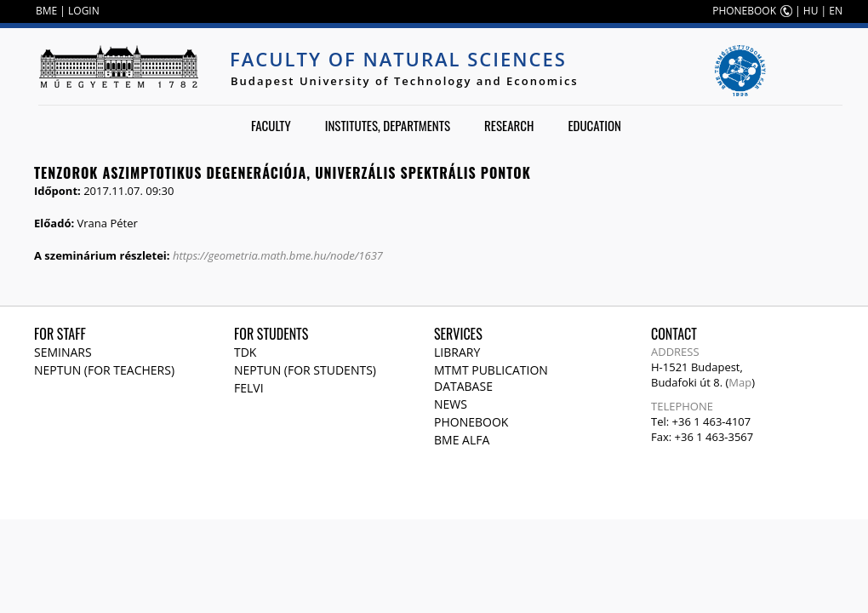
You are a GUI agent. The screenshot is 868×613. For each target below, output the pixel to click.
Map (740, 382)
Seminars (63, 352)
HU (811, 11)
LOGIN (84, 11)
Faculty (271, 125)
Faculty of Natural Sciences (398, 59)
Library (457, 352)
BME (46, 11)
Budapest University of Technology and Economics (405, 81)
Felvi (249, 388)
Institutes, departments (388, 125)
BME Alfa (462, 440)
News (451, 404)
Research (509, 125)
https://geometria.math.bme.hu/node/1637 (278, 255)
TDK (245, 352)
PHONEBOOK (744, 11)
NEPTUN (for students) (305, 370)
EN (836, 11)
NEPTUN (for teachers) (104, 370)
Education (594, 125)
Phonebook (471, 422)
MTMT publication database (491, 378)
